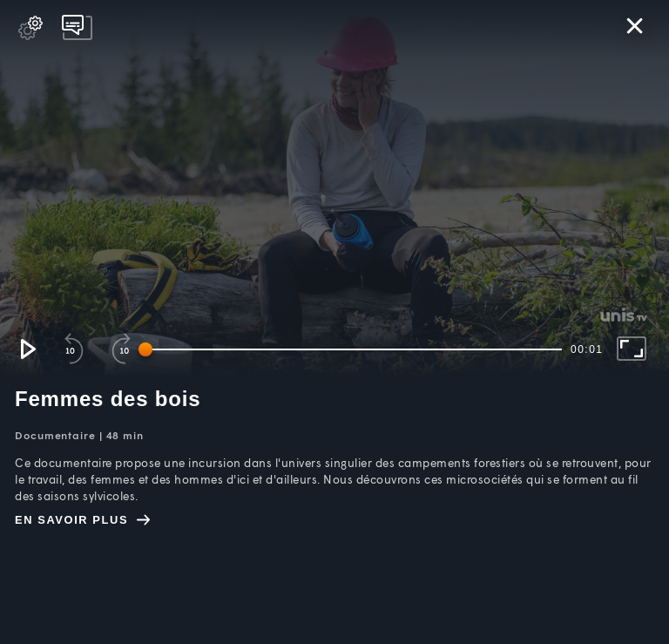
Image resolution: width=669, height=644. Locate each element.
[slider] (353, 349)
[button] (27, 349)
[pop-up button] (30, 28)
